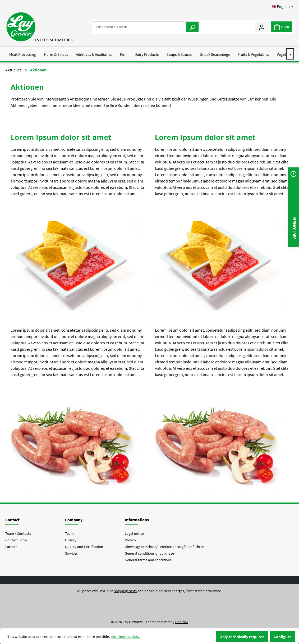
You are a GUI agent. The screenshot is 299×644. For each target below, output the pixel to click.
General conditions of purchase (149, 553)
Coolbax (182, 622)
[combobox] (140, 27)
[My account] (262, 27)
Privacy (130, 540)
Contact (12, 520)
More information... (125, 637)
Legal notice (134, 533)
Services (71, 553)
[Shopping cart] (282, 27)
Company (74, 520)
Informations (137, 520)
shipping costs (125, 591)
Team (69, 533)
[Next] (290, 54)
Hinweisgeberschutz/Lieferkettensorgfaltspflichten (165, 547)
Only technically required (242, 637)
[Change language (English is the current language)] (283, 6)
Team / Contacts (18, 533)
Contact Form (16, 540)
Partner (11, 547)
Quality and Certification (84, 547)
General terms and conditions (148, 560)
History (71, 540)
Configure (282, 637)
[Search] (192, 27)
